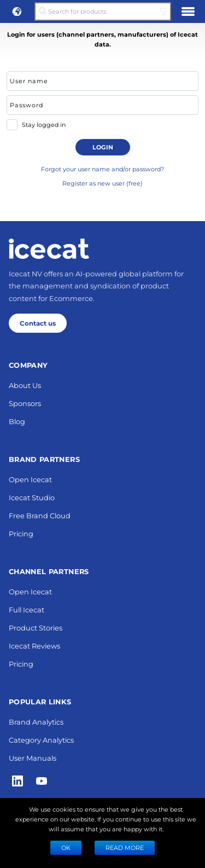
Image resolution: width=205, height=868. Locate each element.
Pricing (21, 533)
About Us (25, 385)
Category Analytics (41, 740)
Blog (17, 421)
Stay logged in (44, 125)
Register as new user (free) (102, 183)
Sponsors (25, 403)
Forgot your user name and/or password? (102, 169)
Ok (66, 847)
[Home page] (49, 248)
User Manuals (33, 758)
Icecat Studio (32, 497)
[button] (17, 11)
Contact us (38, 323)
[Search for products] (102, 11)
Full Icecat (27, 609)
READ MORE (125, 847)
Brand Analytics (36, 722)
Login (103, 147)
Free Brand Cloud (40, 515)
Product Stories (36, 627)
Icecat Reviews (34, 646)
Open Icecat (30, 479)
